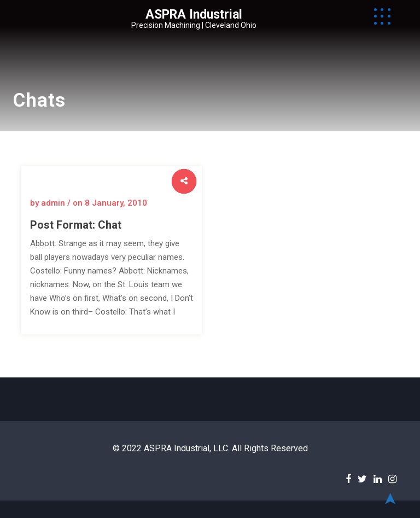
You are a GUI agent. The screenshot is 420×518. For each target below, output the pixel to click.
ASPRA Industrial (194, 14)
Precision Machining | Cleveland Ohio (194, 25)
